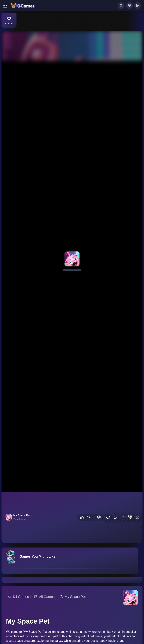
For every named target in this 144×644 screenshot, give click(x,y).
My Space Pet (75, 597)
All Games (47, 597)
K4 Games (21, 597)
